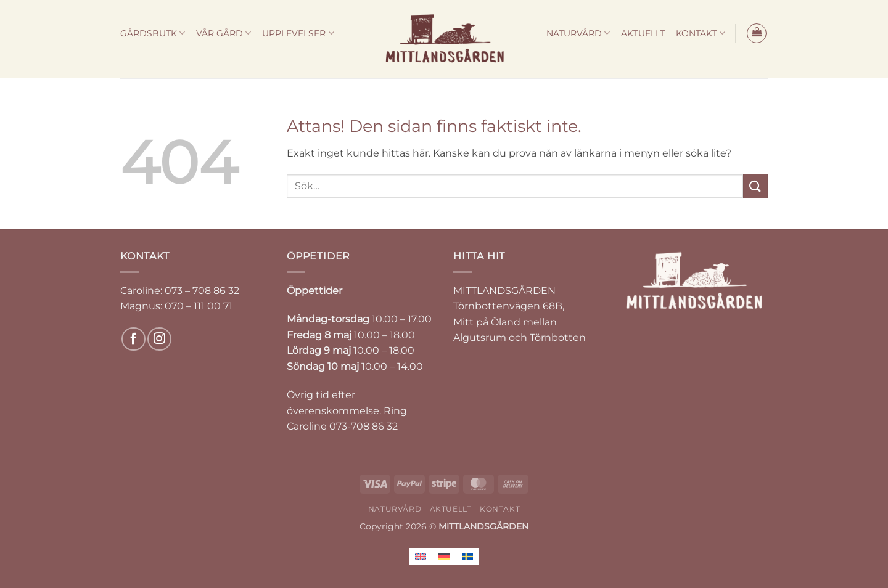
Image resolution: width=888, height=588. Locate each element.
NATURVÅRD (578, 33)
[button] (757, 33)
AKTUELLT (643, 33)
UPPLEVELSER (298, 33)
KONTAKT (701, 33)
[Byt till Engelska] (421, 556)
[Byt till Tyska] (444, 556)
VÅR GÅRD (224, 33)
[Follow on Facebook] (134, 339)
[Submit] (755, 186)
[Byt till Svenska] (467, 556)
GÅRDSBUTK (153, 33)
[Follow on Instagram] (159, 339)
